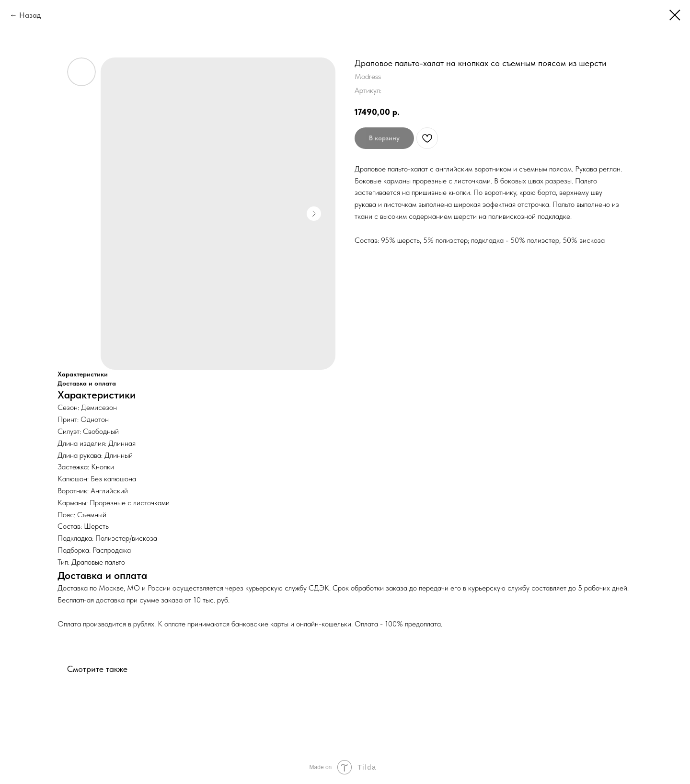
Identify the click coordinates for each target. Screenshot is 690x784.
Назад (30, 15)
